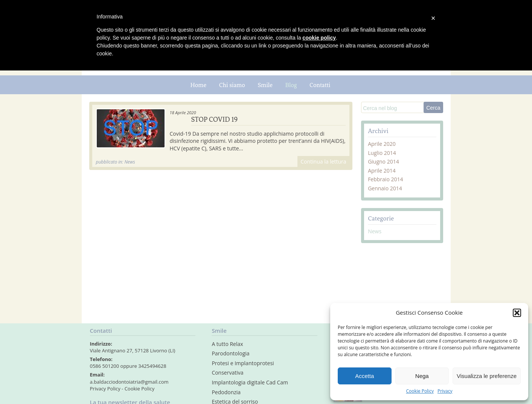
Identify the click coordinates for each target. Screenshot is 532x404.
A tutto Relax (227, 344)
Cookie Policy (420, 391)
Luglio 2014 (382, 153)
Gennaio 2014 (385, 188)
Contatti (320, 85)
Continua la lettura (323, 161)
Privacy (445, 391)
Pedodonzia (226, 392)
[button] (517, 313)
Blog (291, 85)
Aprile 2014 (382, 171)
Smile (265, 85)
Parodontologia (230, 353)
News (375, 231)
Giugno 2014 (383, 161)
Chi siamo (232, 85)
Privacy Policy (105, 389)
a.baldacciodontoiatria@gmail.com (129, 382)
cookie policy (319, 38)
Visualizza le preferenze (487, 376)
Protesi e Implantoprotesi (243, 363)
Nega (422, 376)
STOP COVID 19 (215, 119)
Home (199, 85)
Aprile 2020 (382, 144)
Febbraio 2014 (385, 179)
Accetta (364, 376)
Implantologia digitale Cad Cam (250, 382)
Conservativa (227, 373)
